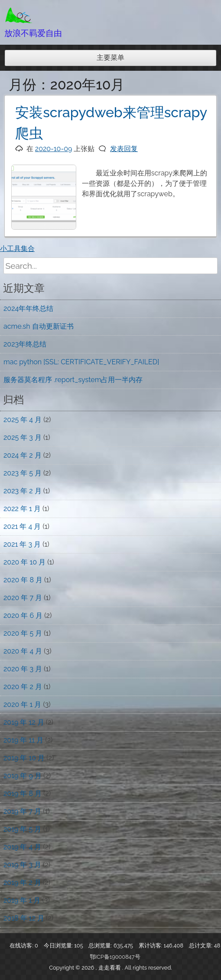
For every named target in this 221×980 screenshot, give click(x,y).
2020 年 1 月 (22, 704)
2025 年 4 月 (23, 420)
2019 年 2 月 (22, 883)
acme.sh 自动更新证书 (39, 326)
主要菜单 (110, 58)
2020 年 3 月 (23, 669)
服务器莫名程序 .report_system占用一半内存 (73, 380)
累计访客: (151, 945)
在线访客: (22, 945)
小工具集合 (17, 249)
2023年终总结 (25, 344)
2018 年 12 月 (24, 918)
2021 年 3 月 (22, 544)
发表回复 (124, 149)
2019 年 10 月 (24, 758)
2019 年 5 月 (22, 829)
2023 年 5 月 (23, 473)
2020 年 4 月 (23, 651)
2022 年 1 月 (22, 509)
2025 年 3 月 (23, 437)
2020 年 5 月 (23, 633)
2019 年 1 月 (22, 900)
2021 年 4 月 (22, 526)
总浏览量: (101, 945)
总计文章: (201, 945)
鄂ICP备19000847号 (115, 957)
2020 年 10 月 (24, 562)
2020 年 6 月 (23, 615)
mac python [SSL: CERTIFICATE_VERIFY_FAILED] (81, 362)
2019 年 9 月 (23, 776)
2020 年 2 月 (23, 687)
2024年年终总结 (28, 309)
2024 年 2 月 (23, 455)
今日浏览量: (59, 945)
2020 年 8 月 (23, 580)
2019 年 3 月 (22, 865)
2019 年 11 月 (23, 740)
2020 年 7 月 (23, 598)
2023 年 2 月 (23, 491)
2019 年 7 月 (22, 811)
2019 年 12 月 (24, 722)
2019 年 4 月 (22, 847)
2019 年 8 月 (23, 794)
